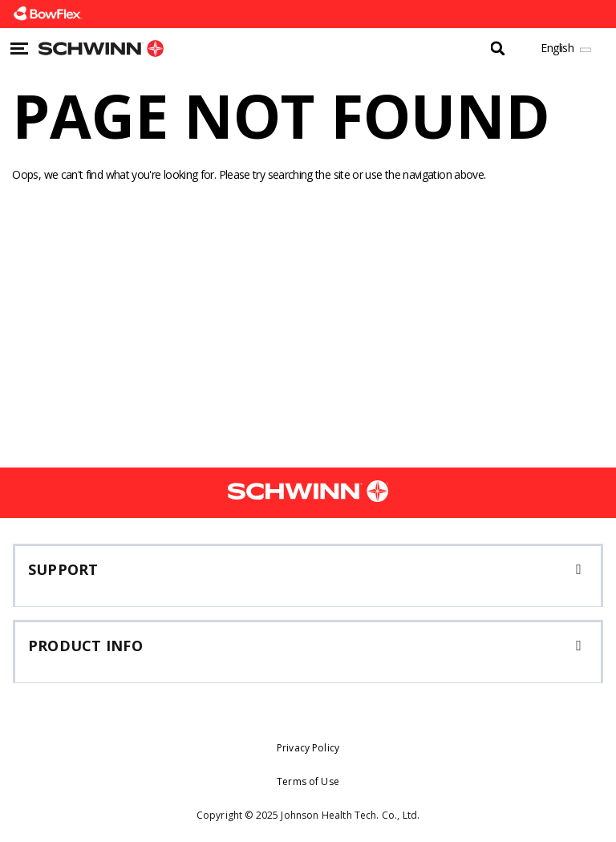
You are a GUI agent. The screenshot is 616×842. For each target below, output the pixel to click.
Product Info (85, 646)
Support (63, 569)
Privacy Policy (308, 748)
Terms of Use (308, 781)
